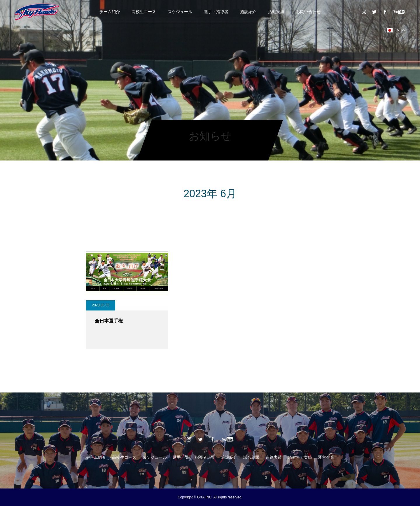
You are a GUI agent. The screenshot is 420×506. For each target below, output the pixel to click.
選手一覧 (181, 457)
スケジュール (180, 12)
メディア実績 (300, 457)
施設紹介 (248, 12)
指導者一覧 (205, 457)
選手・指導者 (216, 12)
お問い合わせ (308, 12)
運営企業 (326, 457)
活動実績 (276, 12)
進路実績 (274, 457)
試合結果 (251, 457)
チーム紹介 (110, 12)
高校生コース (144, 12)
